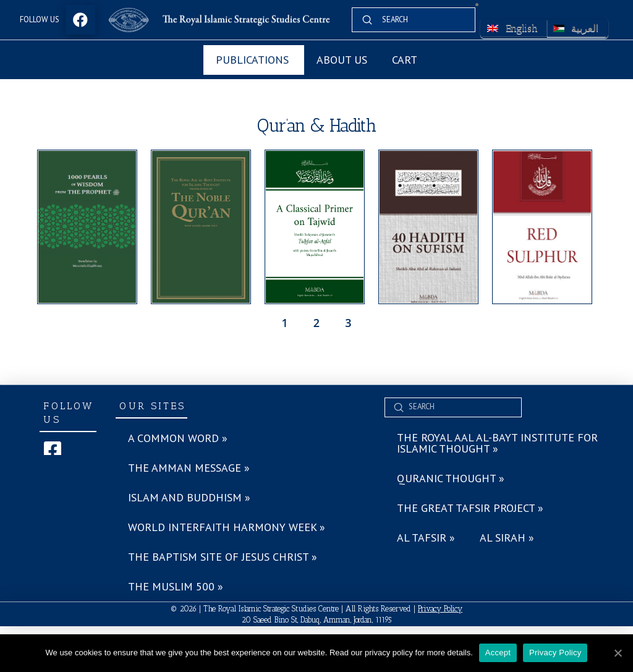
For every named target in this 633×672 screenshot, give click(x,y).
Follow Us (40, 19)
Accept (498, 653)
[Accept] (618, 653)
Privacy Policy (440, 609)
